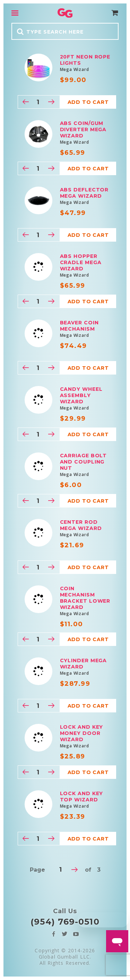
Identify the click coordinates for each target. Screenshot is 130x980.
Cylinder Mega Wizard (84, 664)
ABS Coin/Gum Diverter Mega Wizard (83, 129)
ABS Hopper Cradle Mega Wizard (81, 262)
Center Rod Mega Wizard (81, 525)
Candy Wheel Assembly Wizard (81, 395)
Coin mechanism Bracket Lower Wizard (85, 598)
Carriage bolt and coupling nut (84, 462)
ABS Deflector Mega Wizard (84, 193)
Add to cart (88, 102)
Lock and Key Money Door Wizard (82, 733)
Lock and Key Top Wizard (82, 797)
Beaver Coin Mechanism (79, 326)
